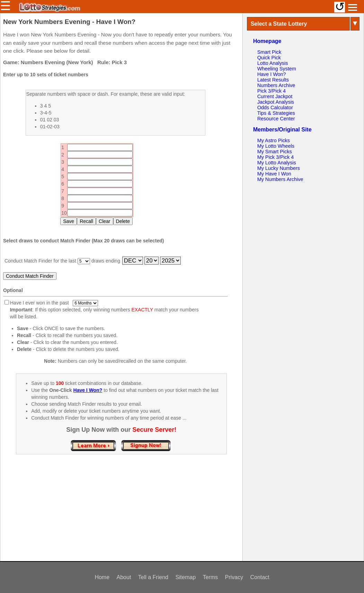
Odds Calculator (275, 108)
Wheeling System (277, 69)
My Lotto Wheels (276, 146)
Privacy (234, 577)
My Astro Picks (274, 140)
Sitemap (185, 577)
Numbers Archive (276, 85)
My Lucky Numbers (279, 168)
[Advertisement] (121, 515)
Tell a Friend (153, 577)
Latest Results (273, 80)
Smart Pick (269, 52)
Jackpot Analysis (276, 102)
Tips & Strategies (276, 113)
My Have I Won (274, 174)
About (124, 577)
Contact (260, 577)
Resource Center (276, 119)
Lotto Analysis (273, 63)
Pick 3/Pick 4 (272, 91)
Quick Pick (269, 58)
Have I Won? (272, 74)
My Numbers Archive (280, 179)
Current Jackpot (275, 96)
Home (102, 577)
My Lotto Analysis (277, 163)
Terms (211, 577)
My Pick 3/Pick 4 (276, 157)
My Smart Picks (275, 152)
